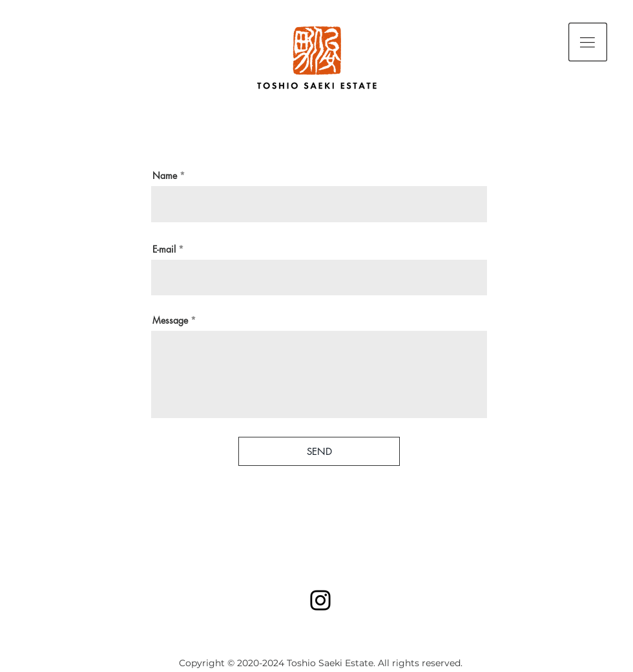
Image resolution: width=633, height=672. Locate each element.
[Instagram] (320, 600)
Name (165, 176)
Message (170, 320)
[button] (588, 42)
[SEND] (319, 451)
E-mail (164, 249)
